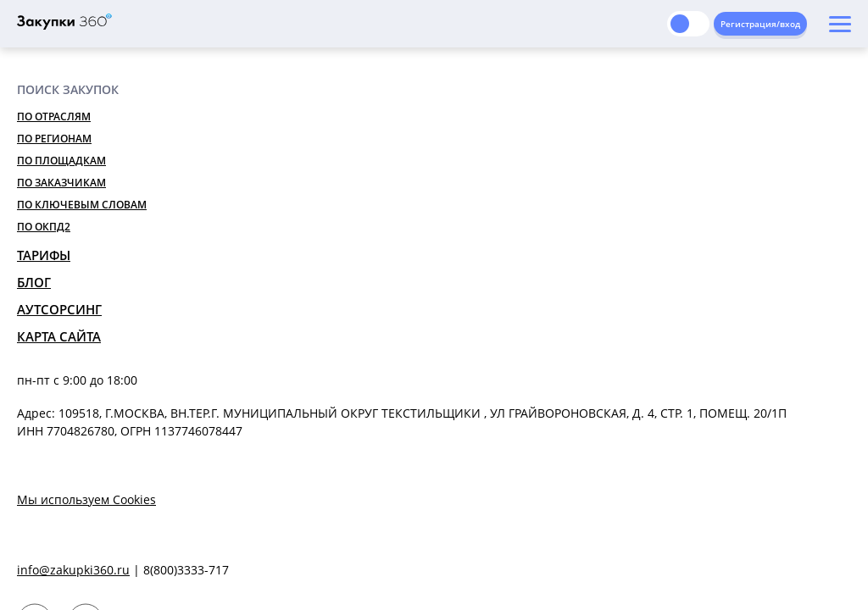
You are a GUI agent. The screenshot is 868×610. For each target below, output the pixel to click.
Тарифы (44, 255)
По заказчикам (61, 183)
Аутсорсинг (59, 309)
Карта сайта (59, 336)
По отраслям (54, 116)
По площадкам (61, 161)
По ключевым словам (82, 205)
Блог (34, 282)
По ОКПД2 (44, 227)
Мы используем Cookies (86, 499)
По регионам (54, 139)
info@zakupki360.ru (73, 570)
